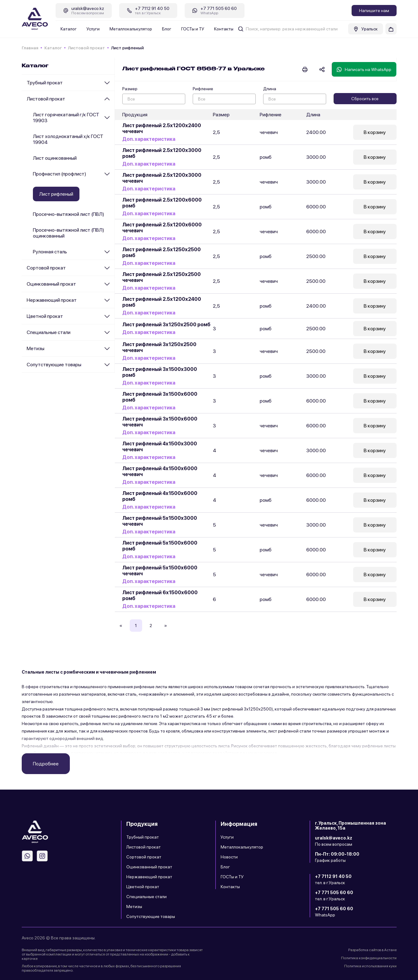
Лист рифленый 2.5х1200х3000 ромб (162, 153)
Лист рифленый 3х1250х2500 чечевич (159, 347)
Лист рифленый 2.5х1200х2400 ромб (162, 302)
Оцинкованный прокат (51, 284)
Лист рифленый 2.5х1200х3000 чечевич (162, 178)
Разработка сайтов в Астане (372, 950)
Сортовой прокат (46, 268)
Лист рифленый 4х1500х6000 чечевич (160, 471)
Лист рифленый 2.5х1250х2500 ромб (162, 252)
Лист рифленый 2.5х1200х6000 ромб (162, 203)
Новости (229, 857)
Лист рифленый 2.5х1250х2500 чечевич (162, 277)
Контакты (224, 29)
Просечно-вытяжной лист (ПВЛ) (69, 214)
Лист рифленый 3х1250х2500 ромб (166, 325)
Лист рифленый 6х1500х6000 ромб (160, 595)
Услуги (93, 29)
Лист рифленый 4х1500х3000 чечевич (160, 447)
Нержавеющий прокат (52, 300)
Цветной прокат (45, 316)
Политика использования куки (370, 966)
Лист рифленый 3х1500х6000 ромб (160, 397)
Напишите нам (374, 11)
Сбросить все (365, 99)
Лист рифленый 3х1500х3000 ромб (160, 372)
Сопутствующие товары (54, 365)
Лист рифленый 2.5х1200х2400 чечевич (162, 128)
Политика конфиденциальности (369, 958)
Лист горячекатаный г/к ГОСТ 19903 (66, 118)
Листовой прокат (86, 48)
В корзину (375, 132)
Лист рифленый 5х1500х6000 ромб (160, 546)
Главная (30, 48)
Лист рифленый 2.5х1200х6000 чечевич (162, 228)
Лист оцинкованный (55, 158)
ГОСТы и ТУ (193, 29)
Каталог (69, 29)
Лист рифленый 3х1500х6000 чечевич (160, 422)
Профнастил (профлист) (60, 174)
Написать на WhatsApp (364, 69)
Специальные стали (49, 332)
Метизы (36, 348)
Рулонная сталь (50, 252)
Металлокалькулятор (131, 29)
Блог (167, 29)
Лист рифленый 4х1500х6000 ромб (160, 496)
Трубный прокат (45, 83)
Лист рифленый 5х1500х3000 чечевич (160, 521)
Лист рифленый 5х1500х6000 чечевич (160, 571)
